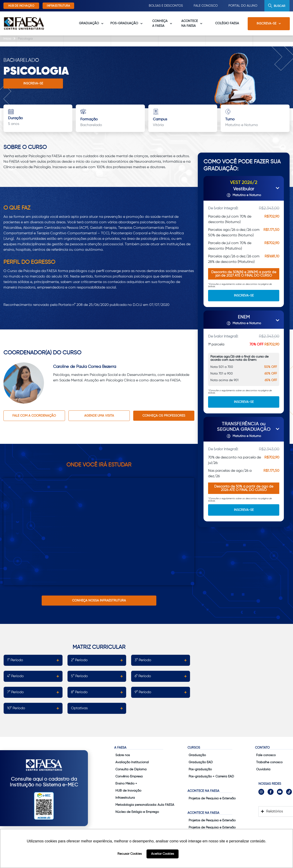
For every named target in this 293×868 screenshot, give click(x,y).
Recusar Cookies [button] (130, 854)
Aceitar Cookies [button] (163, 854)
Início (7, 39)
